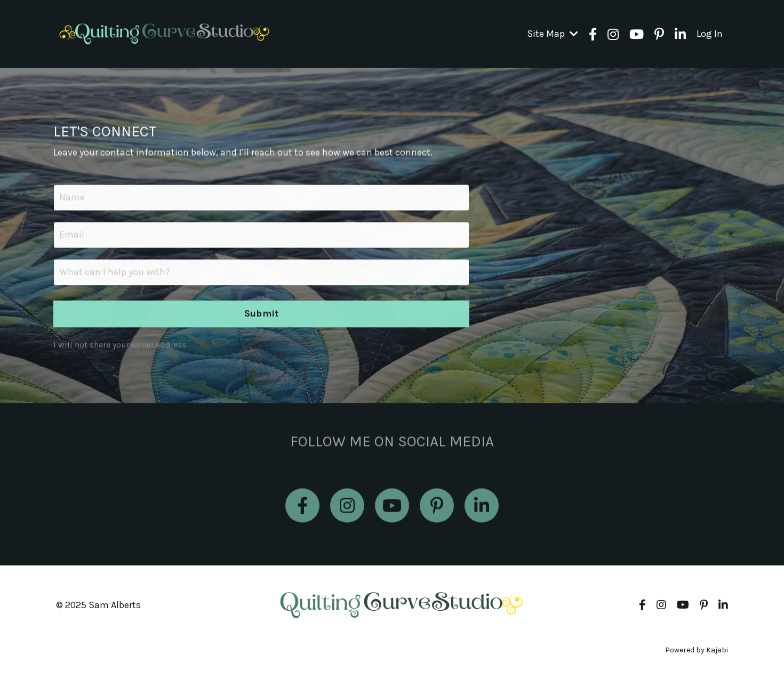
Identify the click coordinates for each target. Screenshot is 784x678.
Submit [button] (262, 315)
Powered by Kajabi (697, 650)
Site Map (553, 34)
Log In (710, 34)
